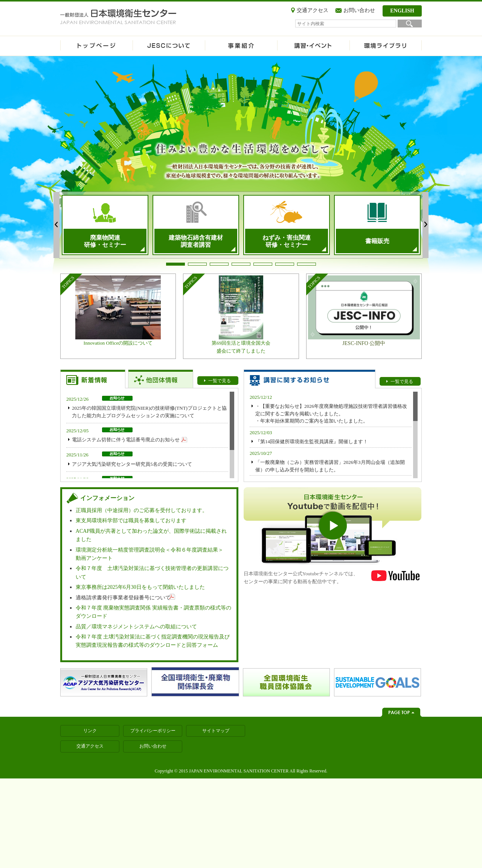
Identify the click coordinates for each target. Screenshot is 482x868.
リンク (90, 731)
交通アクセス (313, 10)
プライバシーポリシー (153, 731)
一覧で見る (220, 381)
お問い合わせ (359, 10)
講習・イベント (313, 46)
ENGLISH (402, 11)
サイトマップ (216, 731)
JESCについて (169, 46)
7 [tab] (307, 264)
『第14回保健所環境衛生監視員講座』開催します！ (312, 442)
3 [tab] (219, 264)
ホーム (96, 46)
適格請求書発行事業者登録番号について (123, 598)
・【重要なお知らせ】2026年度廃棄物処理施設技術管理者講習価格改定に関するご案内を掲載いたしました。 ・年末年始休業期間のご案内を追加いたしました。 (331, 413)
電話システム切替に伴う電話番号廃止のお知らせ (126, 440)
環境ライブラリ (386, 46)
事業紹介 (241, 46)
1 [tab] (175, 264)
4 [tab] (241, 264)
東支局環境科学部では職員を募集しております (131, 521)
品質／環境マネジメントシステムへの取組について (136, 627)
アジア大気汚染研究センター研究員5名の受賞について (132, 464)
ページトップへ (401, 712)
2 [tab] (197, 264)
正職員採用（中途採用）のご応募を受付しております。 (142, 510)
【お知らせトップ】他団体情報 (161, 379)
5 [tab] (263, 264)
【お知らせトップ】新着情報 (93, 379)
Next (426, 225)
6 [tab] (285, 264)
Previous (56, 225)
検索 (410, 24)
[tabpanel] (105, 225)
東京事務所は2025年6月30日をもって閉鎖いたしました (140, 587)
